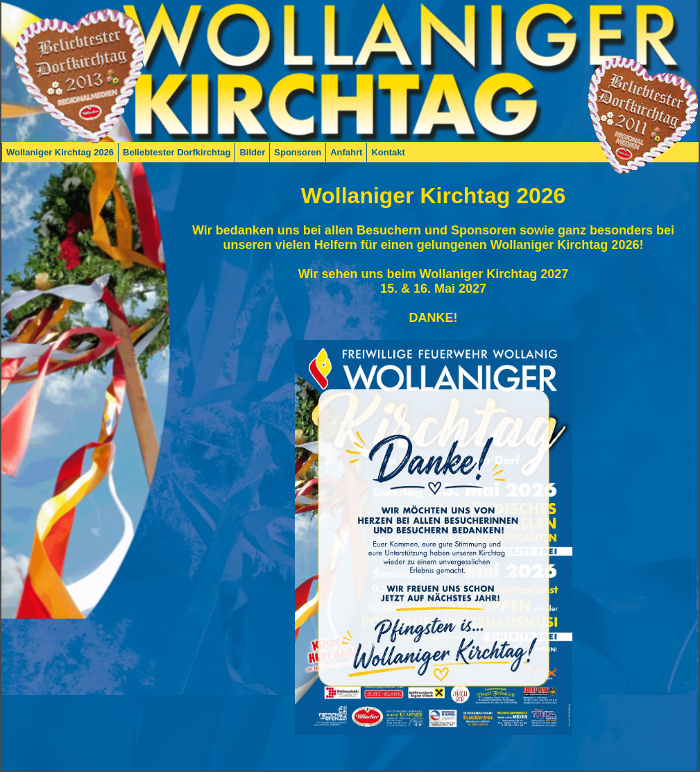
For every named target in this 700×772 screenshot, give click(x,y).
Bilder (252, 152)
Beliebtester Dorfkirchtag (177, 152)
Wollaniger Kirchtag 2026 (60, 152)
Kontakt (388, 152)
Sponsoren (298, 152)
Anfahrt (346, 152)
